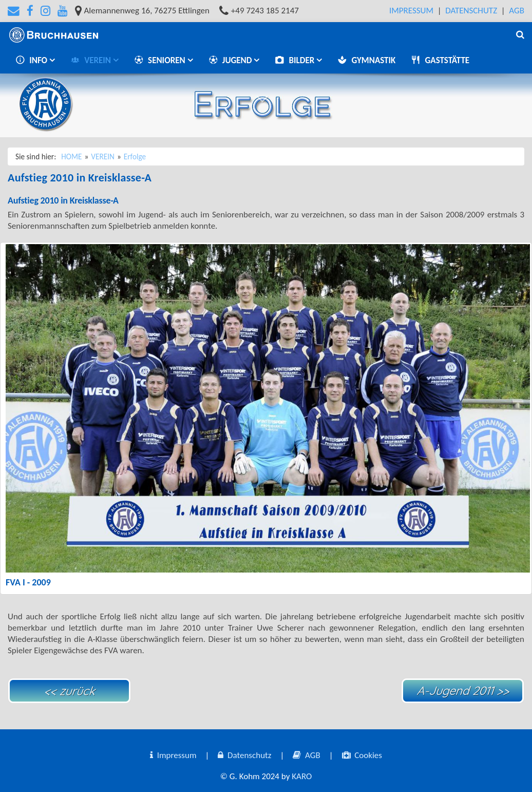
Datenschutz (471, 11)
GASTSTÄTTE (440, 60)
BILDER (296, 60)
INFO (32, 60)
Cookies (362, 755)
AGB (517, 11)
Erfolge (135, 156)
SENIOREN (161, 60)
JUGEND (231, 60)
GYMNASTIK (366, 60)
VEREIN (92, 60)
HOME (71, 156)
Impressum (411, 11)
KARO (302, 776)
